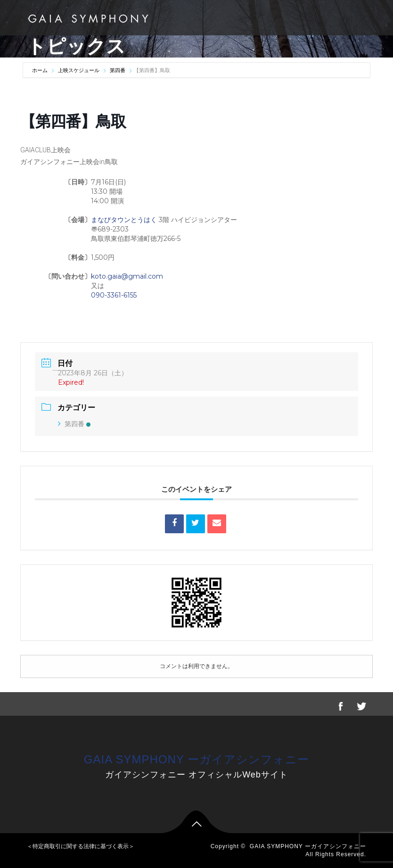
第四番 (118, 70)
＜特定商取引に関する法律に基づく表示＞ (81, 846)
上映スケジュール (79, 70)
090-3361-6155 (114, 295)
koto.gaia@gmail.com (127, 276)
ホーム (41, 70)
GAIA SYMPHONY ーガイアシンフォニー (196, 759)
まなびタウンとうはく (124, 220)
